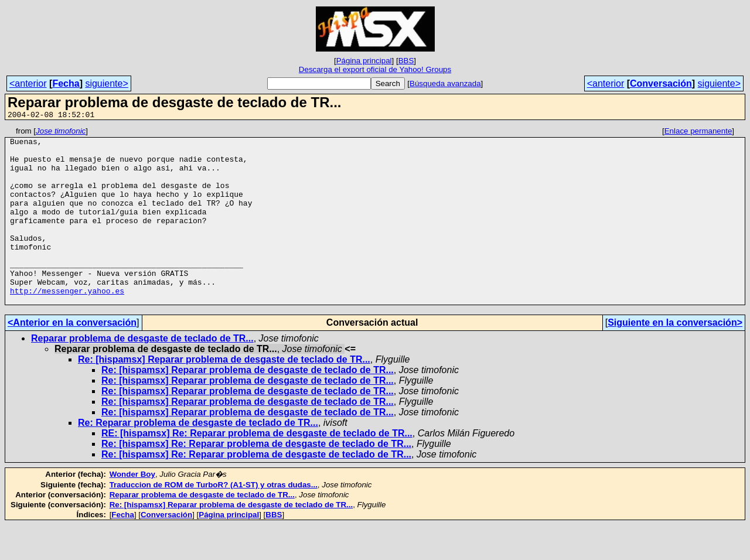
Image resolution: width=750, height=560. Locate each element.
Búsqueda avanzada (445, 83)
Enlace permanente (698, 133)
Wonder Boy (132, 509)
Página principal (364, 61)
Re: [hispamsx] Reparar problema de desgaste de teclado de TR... (224, 395)
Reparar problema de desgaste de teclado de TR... (142, 373)
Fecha (66, 83)
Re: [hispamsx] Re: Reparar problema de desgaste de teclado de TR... (256, 479)
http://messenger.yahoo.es (67, 324)
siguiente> (106, 83)
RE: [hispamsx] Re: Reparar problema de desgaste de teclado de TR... (257, 468)
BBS (406, 61)
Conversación (661, 83)
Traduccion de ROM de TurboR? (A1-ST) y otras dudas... (214, 520)
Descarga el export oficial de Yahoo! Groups (375, 69)
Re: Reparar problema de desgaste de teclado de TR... (198, 458)
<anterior (28, 83)
